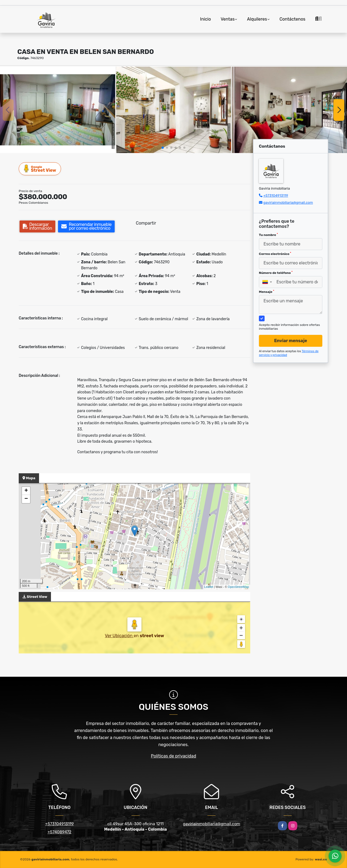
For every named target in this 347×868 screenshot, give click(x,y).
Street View (40, 169)
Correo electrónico (275, 254)
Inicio (205, 19)
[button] (163, 148)
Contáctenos (293, 19)
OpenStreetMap (238, 587)
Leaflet (209, 587)
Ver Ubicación (119, 636)
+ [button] (26, 491)
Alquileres (257, 19)
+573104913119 (276, 195)
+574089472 (59, 832)
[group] (58, 110)
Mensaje (266, 292)
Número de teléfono (276, 273)
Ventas (228, 19)
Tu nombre (268, 235)
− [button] (26, 499)
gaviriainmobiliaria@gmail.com (288, 203)
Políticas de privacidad (174, 756)
